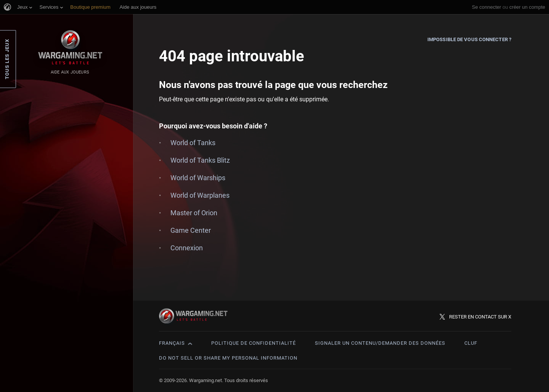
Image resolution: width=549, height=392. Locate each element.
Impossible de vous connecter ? (469, 39)
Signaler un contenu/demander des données (380, 343)
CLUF (471, 343)
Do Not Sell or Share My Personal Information (228, 358)
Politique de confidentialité (254, 343)
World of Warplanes (200, 195)
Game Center (191, 230)
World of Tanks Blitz (200, 160)
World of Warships (198, 178)
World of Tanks (193, 143)
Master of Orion (194, 213)
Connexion (187, 248)
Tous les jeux (7, 59)
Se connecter (487, 7)
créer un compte (527, 7)
